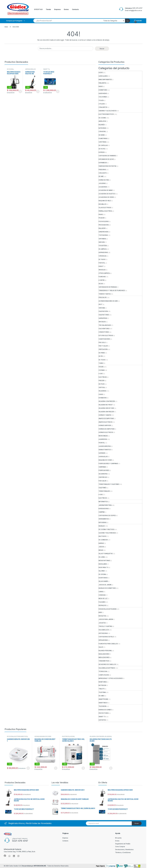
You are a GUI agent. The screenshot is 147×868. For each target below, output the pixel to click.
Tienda (48, 9)
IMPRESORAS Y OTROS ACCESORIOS (111, 678)
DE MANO (102, 135)
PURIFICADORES (104, 470)
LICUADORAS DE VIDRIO (106, 197)
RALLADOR (102, 228)
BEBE (100, 612)
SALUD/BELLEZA (104, 630)
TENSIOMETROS (104, 661)
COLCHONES (103, 97)
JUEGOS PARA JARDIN (106, 619)
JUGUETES (102, 623)
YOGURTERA (103, 246)
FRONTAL (102, 443)
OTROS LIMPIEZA (104, 273)
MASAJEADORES (104, 654)
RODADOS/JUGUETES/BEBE (108, 609)
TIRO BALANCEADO (105, 325)
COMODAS (102, 595)
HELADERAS (102, 391)
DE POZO (102, 384)
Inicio (6, 27)
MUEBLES (102, 526)
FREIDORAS (102, 170)
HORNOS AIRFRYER (105, 425)
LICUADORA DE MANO (106, 190)
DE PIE (101, 356)
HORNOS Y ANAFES (105, 415)
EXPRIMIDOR (103, 163)
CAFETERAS (102, 142)
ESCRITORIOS (103, 578)
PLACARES (102, 602)
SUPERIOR (102, 453)
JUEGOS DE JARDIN (105, 585)
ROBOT (101, 266)
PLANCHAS (102, 277)
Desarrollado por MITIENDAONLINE (34, 866)
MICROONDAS (103, 436)
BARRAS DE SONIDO (105, 710)
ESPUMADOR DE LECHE (106, 159)
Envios (66, 9)
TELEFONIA (102, 692)
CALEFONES (102, 488)
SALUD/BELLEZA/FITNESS (107, 668)
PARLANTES (102, 83)
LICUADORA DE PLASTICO (107, 194)
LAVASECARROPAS (105, 446)
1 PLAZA (101, 100)
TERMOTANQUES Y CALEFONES (109, 484)
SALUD (101, 647)
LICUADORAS (103, 187)
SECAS (101, 284)
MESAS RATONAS (104, 561)
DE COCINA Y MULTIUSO (106, 529)
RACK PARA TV (103, 567)
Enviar (137, 823)
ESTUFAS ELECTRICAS (106, 335)
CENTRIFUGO (103, 477)
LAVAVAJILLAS (103, 456)
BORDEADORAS (104, 509)
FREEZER (101, 381)
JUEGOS (101, 547)
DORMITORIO (103, 90)
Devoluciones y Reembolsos (124, 849)
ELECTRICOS (103, 498)
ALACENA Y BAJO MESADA (107, 533)
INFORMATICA (103, 502)
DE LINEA (101, 696)
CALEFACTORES (104, 315)
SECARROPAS (103, 474)
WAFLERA (102, 242)
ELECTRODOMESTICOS (106, 114)
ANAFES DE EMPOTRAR (106, 418)
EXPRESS (102, 152)
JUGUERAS (102, 183)
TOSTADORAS (103, 235)
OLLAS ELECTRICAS (105, 208)
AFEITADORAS (103, 633)
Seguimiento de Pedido (123, 844)
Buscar (102, 49)
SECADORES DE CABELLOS (107, 664)
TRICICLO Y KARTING (105, 626)
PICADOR (102, 218)
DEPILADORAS (103, 640)
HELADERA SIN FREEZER (106, 412)
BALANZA (102, 125)
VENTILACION (103, 349)
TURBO (101, 363)
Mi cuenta (118, 838)
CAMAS (101, 592)
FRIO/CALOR (103, 297)
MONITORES (103, 682)
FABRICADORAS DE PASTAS (107, 166)
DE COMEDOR (103, 540)
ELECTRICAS (103, 377)
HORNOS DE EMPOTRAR (106, 429)
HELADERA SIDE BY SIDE (106, 408)
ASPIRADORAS (29, 69)
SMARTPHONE (103, 699)
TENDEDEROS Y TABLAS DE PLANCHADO (112, 290)
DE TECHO (102, 360)
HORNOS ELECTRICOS (106, 432)
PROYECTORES (104, 713)
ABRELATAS (102, 121)
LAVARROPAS (103, 439)
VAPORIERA (102, 239)
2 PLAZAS (102, 104)
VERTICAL (102, 387)
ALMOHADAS (103, 93)
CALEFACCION (103, 311)
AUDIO (101, 73)
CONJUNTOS (103, 107)
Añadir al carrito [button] (20, 91)
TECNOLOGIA (103, 671)
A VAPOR (101, 280)
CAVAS (101, 394)
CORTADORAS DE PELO (106, 637)
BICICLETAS (102, 616)
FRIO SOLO (102, 342)
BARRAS (101, 543)
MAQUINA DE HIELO (105, 201)
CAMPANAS (102, 467)
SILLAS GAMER (103, 581)
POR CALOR (102, 481)
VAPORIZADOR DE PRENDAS (108, 287)
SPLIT (100, 304)
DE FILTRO (102, 149)
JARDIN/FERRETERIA (105, 505)
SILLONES (102, 571)
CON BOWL (102, 132)
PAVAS (101, 214)
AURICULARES (103, 76)
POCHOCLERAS (104, 221)
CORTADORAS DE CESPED (107, 515)
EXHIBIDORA (103, 398)
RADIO (101, 86)
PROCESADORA (104, 225)
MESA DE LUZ (103, 598)
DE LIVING (102, 557)
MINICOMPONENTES (105, 80)
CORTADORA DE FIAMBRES (107, 156)
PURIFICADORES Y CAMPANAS (108, 463)
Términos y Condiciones (123, 852)
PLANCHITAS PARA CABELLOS (108, 644)
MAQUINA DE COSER (105, 460)
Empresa (57, 9)
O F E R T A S (38, 9)
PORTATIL (102, 263)
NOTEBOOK (102, 685)
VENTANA (102, 308)
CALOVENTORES (104, 329)
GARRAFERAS (103, 318)
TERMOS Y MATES (105, 294)
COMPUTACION (104, 675)
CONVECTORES (104, 332)
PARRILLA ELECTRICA (105, 211)
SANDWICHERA (103, 232)
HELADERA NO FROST (106, 405)
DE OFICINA (102, 574)
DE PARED (102, 353)
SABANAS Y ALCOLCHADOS (107, 111)
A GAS (101, 374)
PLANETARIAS (103, 138)
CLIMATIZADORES (104, 339)
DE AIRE (101, 176)
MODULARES (103, 564)
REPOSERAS (103, 522)
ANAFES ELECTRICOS (105, 422)
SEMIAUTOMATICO (105, 450)
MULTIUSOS (102, 536)
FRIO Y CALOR (103, 346)
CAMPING (102, 512)
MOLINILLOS (102, 204)
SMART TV (46, 69)
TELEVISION (102, 706)
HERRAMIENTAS (104, 519)
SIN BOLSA (102, 270)
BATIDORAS (102, 128)
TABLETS (102, 689)
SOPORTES (102, 720)
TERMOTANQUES (104, 491)
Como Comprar (120, 847)
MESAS (101, 550)
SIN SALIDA (102, 322)
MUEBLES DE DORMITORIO (107, 588)
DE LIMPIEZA (30, 70)
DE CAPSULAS (103, 145)
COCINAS (102, 370)
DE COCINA (10, 69)
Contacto (75, 9)
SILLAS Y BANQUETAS (106, 554)
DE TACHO (102, 259)
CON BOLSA (102, 256)
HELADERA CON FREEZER (107, 401)
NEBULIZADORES (104, 657)
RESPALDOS (102, 605)
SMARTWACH (103, 703)
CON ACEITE (103, 173)
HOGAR (101, 367)
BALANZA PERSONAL (105, 651)
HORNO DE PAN (104, 180)
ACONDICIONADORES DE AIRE (108, 301)
